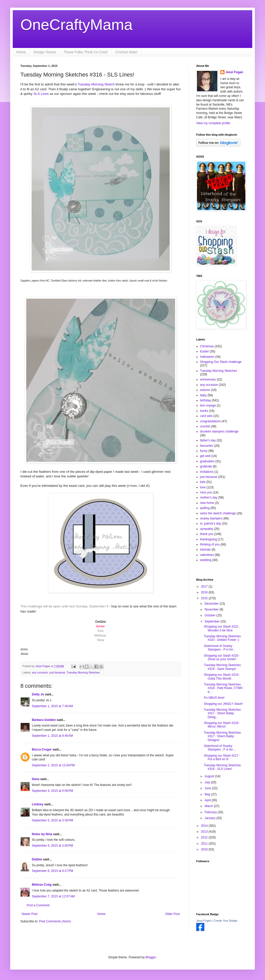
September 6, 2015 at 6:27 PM (52, 871)
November (212, 609)
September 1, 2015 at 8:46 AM (52, 736)
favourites (207, 446)
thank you (207, 534)
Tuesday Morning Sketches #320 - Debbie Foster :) (222, 638)
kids (203, 482)
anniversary (208, 379)
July (208, 782)
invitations (207, 472)
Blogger (151, 957)
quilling (205, 508)
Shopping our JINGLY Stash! (223, 704)
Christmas (207, 346)
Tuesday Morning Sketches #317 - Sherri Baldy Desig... (222, 713)
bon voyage (208, 405)
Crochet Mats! (127, 52)
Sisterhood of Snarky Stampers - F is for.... (220, 748)
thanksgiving (209, 539)
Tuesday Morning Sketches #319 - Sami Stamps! (222, 667)
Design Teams (45, 52)
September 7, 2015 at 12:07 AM (53, 896)
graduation (207, 461)
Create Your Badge (225, 921)
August (210, 776)
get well (205, 456)
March (209, 806)
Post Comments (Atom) (55, 921)
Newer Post (30, 914)
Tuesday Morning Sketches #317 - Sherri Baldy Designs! (222, 736)
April (208, 800)
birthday (206, 400)
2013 (205, 832)
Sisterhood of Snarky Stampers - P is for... (220, 648)
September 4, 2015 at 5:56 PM (52, 791)
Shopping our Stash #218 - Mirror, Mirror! (222, 725)
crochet (205, 426)
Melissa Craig (42, 885)
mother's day (209, 498)
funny (204, 451)
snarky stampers (211, 518)
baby (203, 395)
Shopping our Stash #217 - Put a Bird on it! (222, 757)
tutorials (205, 550)
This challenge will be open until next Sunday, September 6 (65, 606)
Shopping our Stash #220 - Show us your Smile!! (222, 657)
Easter (204, 351)
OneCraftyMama (76, 25)
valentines (207, 555)
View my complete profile (213, 123)
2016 (205, 592)
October (210, 615)
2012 (205, 837)
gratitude (206, 466)
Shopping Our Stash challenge (221, 362)
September (213, 621)
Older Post (172, 914)
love (203, 487)
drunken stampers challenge (219, 431)
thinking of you (210, 544)
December (212, 604)
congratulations (210, 421)
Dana (36, 779)
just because (57, 672)
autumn (205, 390)
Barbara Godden (44, 720)
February (211, 812)
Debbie (37, 859)
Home (21, 52)
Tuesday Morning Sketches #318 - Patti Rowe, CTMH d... (223, 688)
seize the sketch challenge (218, 513)
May (208, 794)
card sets (206, 416)
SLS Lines (41, 94)
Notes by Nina (42, 834)
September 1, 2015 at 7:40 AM (52, 706)
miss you (206, 492)
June (208, 788)
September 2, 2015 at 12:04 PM (53, 765)
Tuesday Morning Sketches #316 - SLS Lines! (222, 767)
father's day (208, 440)
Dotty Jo (38, 694)
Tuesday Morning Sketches (83, 672)
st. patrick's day (210, 524)
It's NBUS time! (214, 698)
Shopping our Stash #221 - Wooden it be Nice (222, 628)
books (204, 411)
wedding (206, 560)
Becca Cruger (42, 749)
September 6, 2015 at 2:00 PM (52, 846)
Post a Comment (38, 905)
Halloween (207, 357)
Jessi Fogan (234, 72)
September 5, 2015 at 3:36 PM (52, 820)
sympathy (207, 529)
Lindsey (38, 804)
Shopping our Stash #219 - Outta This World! (222, 677)
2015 (205, 598)
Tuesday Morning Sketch (96, 84)
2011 (205, 844)
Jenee (100, 626)
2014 (205, 826)
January (210, 818)
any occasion (40, 672)
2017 (205, 587)
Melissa (100, 635)
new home (207, 503)
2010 (205, 849)
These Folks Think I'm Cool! (86, 52)
